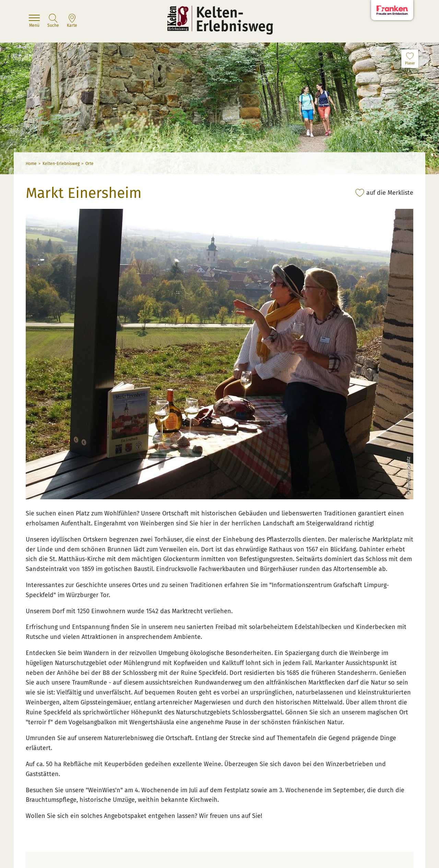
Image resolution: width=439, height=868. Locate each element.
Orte (90, 164)
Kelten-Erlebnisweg (61, 164)
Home (31, 164)
